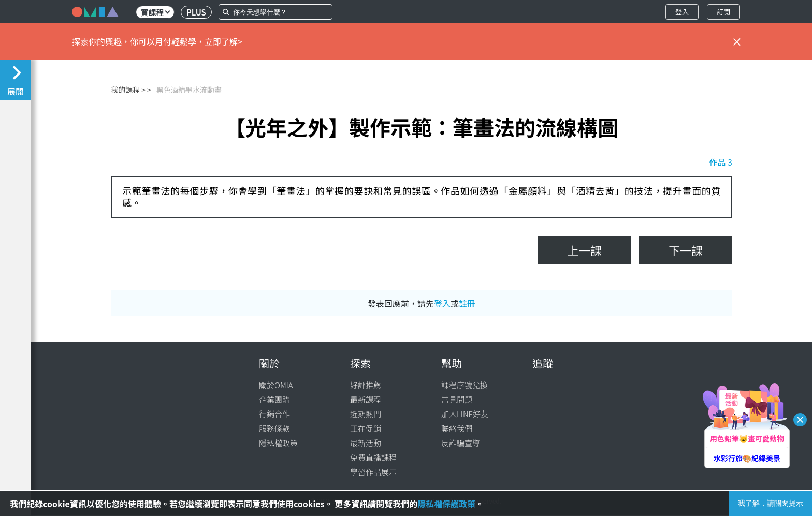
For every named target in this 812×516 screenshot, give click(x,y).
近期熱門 (366, 414)
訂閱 (723, 12)
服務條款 (274, 428)
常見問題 (457, 399)
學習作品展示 (373, 472)
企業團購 (274, 399)
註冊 (467, 303)
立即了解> (223, 41)
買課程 (155, 12)
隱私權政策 (278, 443)
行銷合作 (274, 414)
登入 (682, 12)
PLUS (196, 12)
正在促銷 (366, 428)
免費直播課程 (373, 457)
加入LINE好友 (465, 414)
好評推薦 (366, 385)
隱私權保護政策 (446, 504)
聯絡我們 (457, 428)
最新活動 (366, 443)
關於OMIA (276, 385)
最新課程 (366, 399)
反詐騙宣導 (461, 443)
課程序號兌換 (465, 385)
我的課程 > (128, 90)
